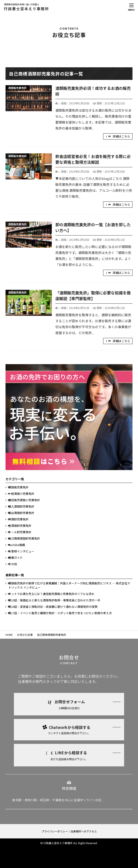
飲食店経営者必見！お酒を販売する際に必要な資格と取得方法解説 (93, 159)
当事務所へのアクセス (84, 831)
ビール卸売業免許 (20, 532)
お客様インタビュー (21, 551)
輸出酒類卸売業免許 (21, 513)
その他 (13, 564)
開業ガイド (16, 558)
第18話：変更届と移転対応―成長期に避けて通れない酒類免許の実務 (53, 607)
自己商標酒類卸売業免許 (24, 538)
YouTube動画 (17, 545)
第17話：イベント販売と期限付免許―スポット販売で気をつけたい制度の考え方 (60, 613)
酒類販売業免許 (18, 487)
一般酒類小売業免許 (21, 494)
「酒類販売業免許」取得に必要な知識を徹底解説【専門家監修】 (93, 296)
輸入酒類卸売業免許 (21, 506)
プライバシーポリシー (55, 831)
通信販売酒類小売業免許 (24, 500)
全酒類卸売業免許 (20, 526)
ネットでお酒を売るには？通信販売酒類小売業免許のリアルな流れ (51, 594)
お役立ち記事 (25, 635)
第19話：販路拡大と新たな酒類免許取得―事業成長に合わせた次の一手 (54, 600)
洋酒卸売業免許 (18, 519)
